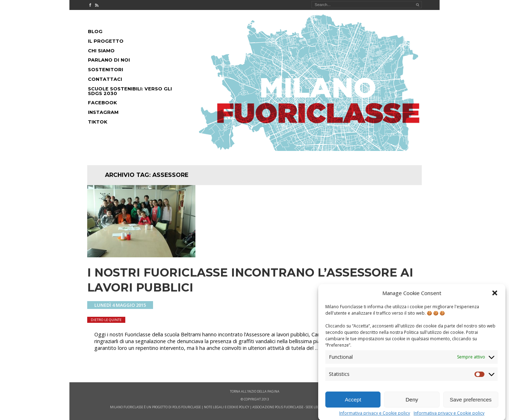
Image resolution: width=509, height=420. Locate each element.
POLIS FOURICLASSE (187, 407)
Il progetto (106, 41)
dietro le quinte (106, 320)
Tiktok (98, 122)
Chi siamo (101, 51)
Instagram (103, 112)
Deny (412, 405)
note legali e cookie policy (227, 407)
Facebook (102, 103)
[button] (495, 298)
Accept (353, 405)
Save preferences (471, 405)
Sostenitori (106, 70)
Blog (95, 31)
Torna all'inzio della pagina (255, 391)
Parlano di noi (109, 60)
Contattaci (105, 79)
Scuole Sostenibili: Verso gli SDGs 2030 (130, 91)
